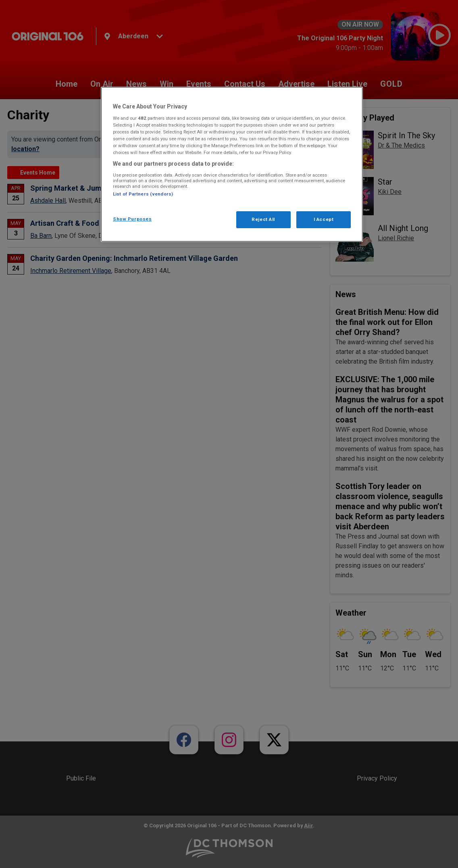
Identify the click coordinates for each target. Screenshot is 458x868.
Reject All (263, 219)
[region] (232, 164)
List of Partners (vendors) (143, 194)
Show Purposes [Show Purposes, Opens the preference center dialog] (132, 219)
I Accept (324, 219)
